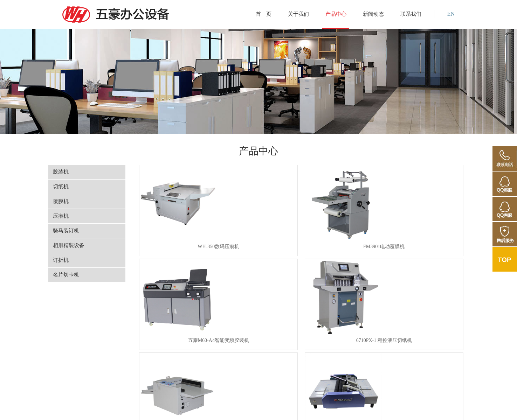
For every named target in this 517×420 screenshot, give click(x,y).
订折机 (61, 260)
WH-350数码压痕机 (175, 249)
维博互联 (422, 407)
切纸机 (61, 187)
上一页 (208, 372)
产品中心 (336, 14)
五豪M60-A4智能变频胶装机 (343, 249)
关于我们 (298, 14)
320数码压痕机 (175, 347)
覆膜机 (61, 201)
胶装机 (61, 172)
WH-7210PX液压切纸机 (343, 347)
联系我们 (411, 14)
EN (451, 14)
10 (369, 372)
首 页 (264, 14)
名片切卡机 (66, 275)
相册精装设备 (69, 245)
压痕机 (61, 216)
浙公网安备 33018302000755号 (263, 407)
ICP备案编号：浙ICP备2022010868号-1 (341, 407)
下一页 (390, 372)
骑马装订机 (66, 231)
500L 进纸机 (427, 347)
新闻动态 (373, 14)
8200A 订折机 (259, 347)
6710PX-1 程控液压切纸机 (426, 249)
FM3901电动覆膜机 (258, 249)
